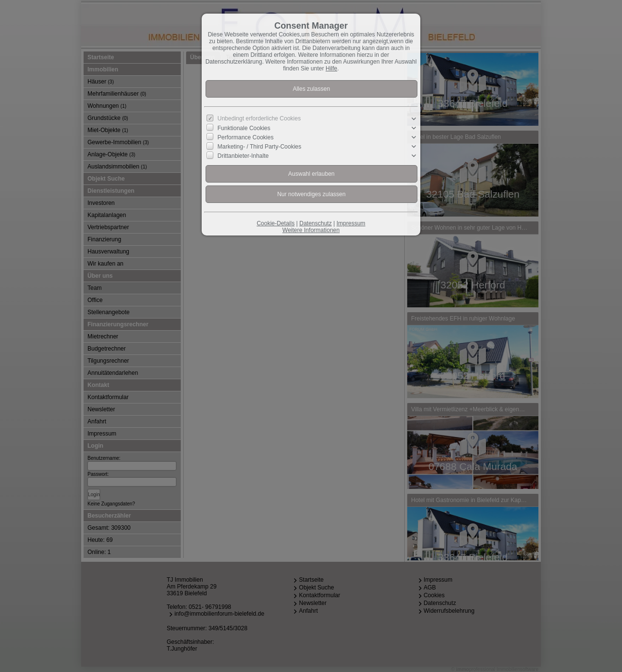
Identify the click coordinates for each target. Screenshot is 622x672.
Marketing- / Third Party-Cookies (260, 147)
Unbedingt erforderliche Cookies (259, 118)
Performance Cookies (246, 137)
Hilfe (331, 68)
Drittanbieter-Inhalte (243, 156)
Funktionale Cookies (244, 128)
